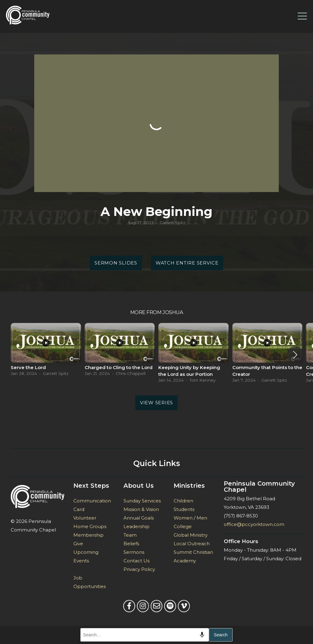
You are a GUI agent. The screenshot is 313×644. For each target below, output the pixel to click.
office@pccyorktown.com (254, 524)
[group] (46, 351)
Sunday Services (142, 501)
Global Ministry (191, 535)
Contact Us (136, 561)
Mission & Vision (141, 509)
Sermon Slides (116, 263)
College (183, 526)
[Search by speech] (202, 635)
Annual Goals (139, 518)
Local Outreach (192, 544)
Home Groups (90, 526)
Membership (88, 535)
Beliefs (131, 544)
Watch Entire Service (187, 263)
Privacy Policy (139, 569)
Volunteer (85, 518)
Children (183, 501)
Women (183, 518)
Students (184, 509)
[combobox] (145, 635)
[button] (295, 355)
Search (221, 635)
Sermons (134, 552)
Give (78, 544)
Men (202, 518)
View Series (156, 403)
